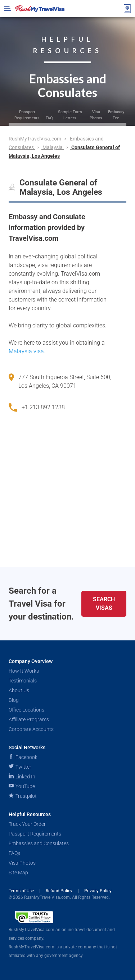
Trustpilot (23, 796)
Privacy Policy (98, 891)
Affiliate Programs (29, 719)
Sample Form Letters (70, 115)
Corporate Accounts (31, 729)
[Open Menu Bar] (8, 9)
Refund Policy (60, 891)
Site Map (18, 873)
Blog (14, 700)
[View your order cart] (127, 9)
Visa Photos (96, 115)
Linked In (22, 777)
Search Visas (104, 604)
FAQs (14, 853)
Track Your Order (27, 824)
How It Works (24, 671)
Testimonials (23, 681)
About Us (19, 690)
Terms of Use (22, 891)
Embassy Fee (116, 115)
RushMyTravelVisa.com (35, 139)
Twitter (20, 767)
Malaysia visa (26, 351)
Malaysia (53, 147)
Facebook (23, 757)
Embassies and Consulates (39, 843)
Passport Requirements (27, 115)
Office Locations (26, 710)
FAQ (49, 118)
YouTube (22, 786)
